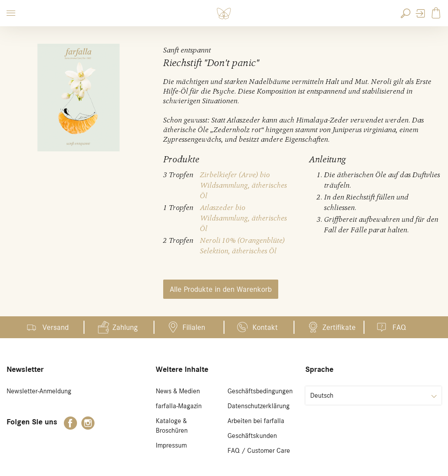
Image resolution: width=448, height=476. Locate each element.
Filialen (194, 327)
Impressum (171, 445)
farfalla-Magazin (179, 406)
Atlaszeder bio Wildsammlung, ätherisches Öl (243, 218)
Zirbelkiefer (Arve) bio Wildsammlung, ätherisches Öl (243, 185)
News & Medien (178, 391)
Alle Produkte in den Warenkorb (221, 289)
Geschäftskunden (252, 436)
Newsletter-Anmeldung (39, 391)
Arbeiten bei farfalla (256, 421)
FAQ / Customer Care (259, 451)
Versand (56, 327)
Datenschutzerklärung (259, 406)
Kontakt (265, 327)
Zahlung (125, 327)
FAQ (399, 327)
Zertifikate (339, 327)
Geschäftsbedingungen (260, 391)
